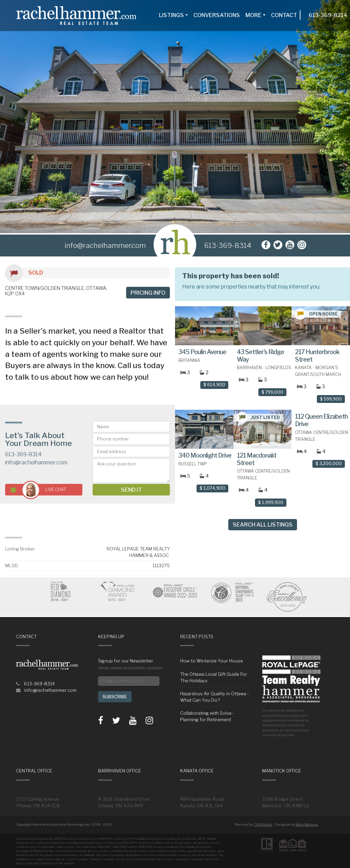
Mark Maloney (307, 824)
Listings (171, 15)
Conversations (217, 15)
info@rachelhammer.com (36, 463)
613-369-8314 (328, 15)
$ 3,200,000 (329, 464)
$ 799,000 (272, 392)
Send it (131, 490)
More (253, 15)
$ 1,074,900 (212, 488)
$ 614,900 (214, 385)
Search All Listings (263, 525)
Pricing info (148, 293)
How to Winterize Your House (212, 661)
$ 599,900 (331, 399)
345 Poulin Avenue (202, 352)
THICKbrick (263, 824)
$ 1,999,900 (271, 502)
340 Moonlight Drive (205, 455)
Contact (284, 15)
